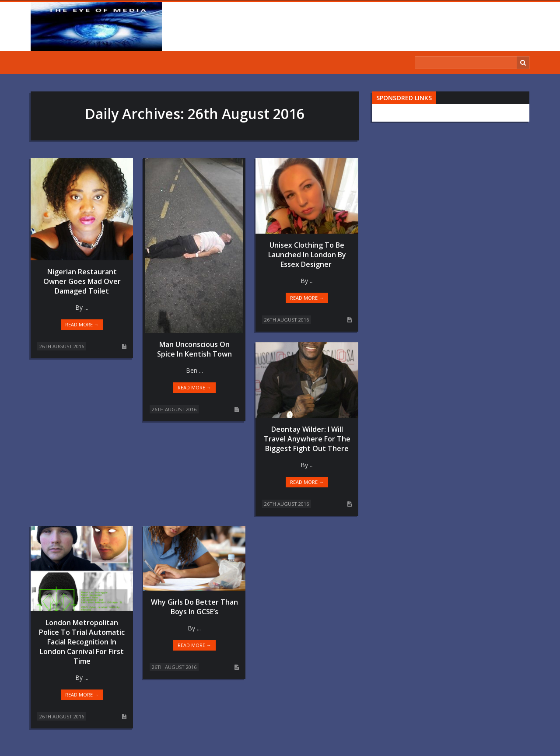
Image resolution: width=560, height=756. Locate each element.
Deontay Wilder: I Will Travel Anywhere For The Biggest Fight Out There (307, 439)
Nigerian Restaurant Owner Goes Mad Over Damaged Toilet (82, 281)
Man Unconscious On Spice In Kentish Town (194, 349)
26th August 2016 (62, 346)
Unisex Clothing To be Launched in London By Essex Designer (307, 255)
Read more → (82, 324)
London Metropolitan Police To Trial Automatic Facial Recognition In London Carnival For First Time (82, 642)
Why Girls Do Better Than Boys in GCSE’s (194, 607)
